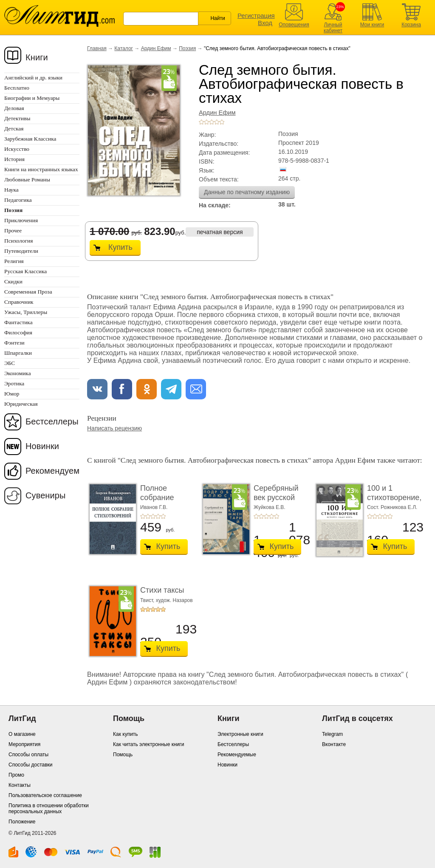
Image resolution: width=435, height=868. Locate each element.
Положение (22, 822)
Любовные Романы (27, 180)
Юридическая (21, 404)
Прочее (13, 230)
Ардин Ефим (156, 48)
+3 (212, 122)
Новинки (42, 446)
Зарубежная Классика (30, 139)
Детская (14, 129)
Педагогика (18, 200)
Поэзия (187, 48)
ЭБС (10, 363)
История (14, 159)
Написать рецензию (114, 428)
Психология (18, 241)
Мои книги (372, 25)
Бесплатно (17, 88)
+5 (222, 122)
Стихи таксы (162, 590)
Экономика (18, 373)
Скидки (13, 281)
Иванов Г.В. (154, 507)
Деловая (14, 108)
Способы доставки (31, 765)
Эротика (14, 383)
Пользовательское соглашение (45, 795)
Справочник (19, 302)
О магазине (22, 734)
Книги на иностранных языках (41, 169)
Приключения (21, 220)
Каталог (124, 48)
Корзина (411, 25)
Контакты (20, 785)
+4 (217, 122)
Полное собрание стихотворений (166, 497)
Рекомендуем (52, 471)
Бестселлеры (52, 421)
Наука (11, 190)
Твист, (148, 600)
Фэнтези (14, 343)
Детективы (17, 118)
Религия (14, 261)
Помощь (123, 755)
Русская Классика (25, 271)
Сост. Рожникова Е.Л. (392, 507)
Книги (37, 57)
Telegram (332, 734)
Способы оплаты (28, 755)
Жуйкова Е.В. (270, 507)
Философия (18, 332)
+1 (201, 122)
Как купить (126, 734)
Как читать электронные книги (148, 744)
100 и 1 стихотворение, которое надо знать (394, 502)
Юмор (12, 394)
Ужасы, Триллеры (26, 312)
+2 (206, 122)
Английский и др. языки (33, 78)
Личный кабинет (333, 28)
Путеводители (21, 251)
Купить (120, 247)
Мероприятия (24, 744)
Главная (97, 48)
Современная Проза (28, 292)
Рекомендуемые (237, 755)
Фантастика (18, 322)
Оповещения (294, 25)
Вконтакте (334, 744)
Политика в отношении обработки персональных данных (49, 809)
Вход (265, 23)
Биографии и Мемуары (32, 98)
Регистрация (256, 16)
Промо (16, 775)
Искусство (17, 149)
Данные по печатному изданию (247, 192)
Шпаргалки (18, 353)
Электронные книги (240, 734)
